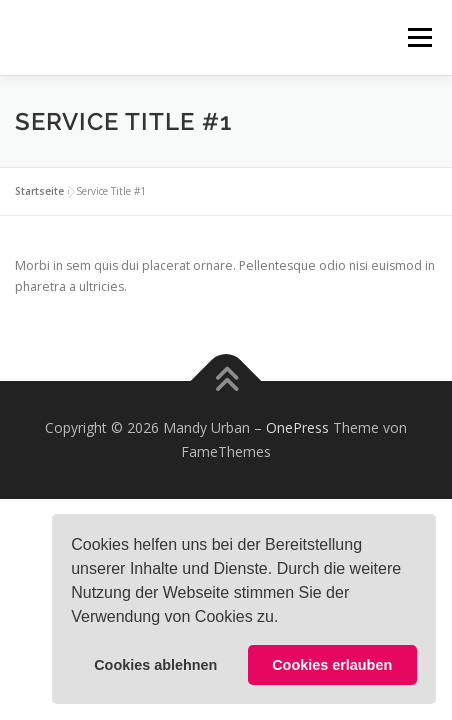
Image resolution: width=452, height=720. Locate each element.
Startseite (39, 191)
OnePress (297, 427)
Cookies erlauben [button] (332, 665)
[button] (286, 619)
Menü (418, 37)
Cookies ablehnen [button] (155, 665)
